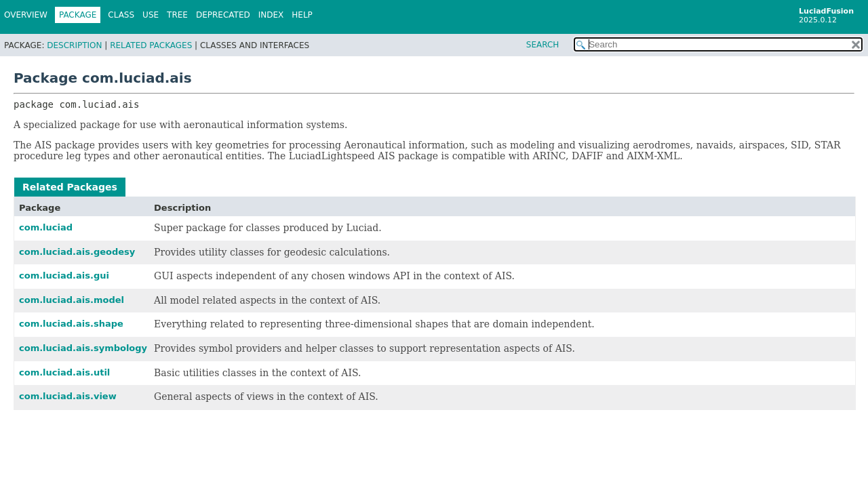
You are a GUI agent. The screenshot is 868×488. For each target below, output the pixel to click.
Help (302, 15)
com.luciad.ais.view (68, 396)
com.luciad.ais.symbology (83, 348)
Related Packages (151, 45)
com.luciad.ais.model (72, 300)
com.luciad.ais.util (64, 372)
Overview (26, 15)
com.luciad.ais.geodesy (77, 252)
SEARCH (543, 45)
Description (74, 45)
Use (151, 15)
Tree (177, 15)
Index (271, 15)
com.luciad (46, 227)
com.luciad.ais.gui (64, 276)
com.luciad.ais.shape (71, 324)
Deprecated (223, 15)
